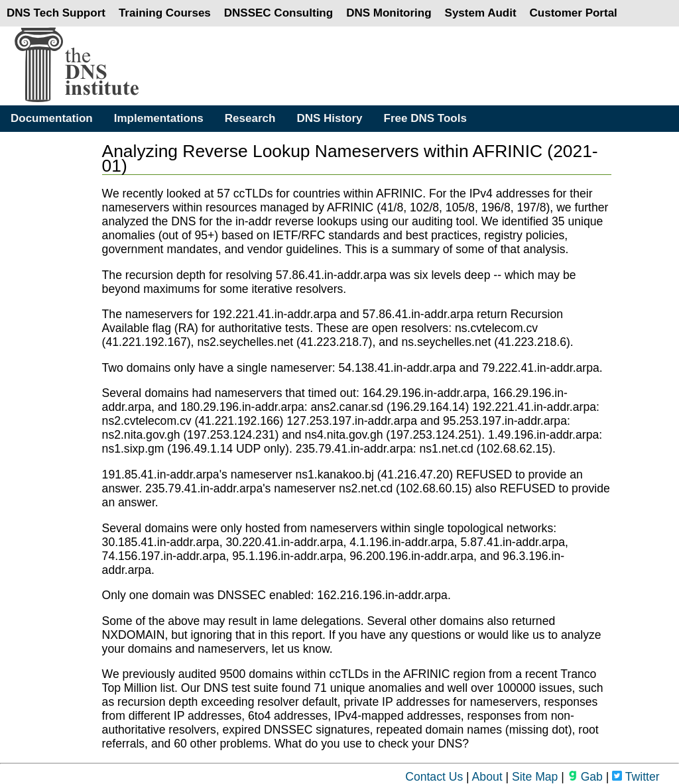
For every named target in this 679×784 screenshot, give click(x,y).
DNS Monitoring (389, 13)
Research (250, 118)
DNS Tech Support (56, 13)
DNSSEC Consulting (278, 13)
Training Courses (165, 13)
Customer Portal (574, 13)
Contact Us (434, 777)
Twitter (636, 777)
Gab (585, 777)
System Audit (481, 13)
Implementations (159, 118)
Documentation (52, 118)
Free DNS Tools (425, 118)
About (487, 777)
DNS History (329, 118)
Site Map (535, 777)
